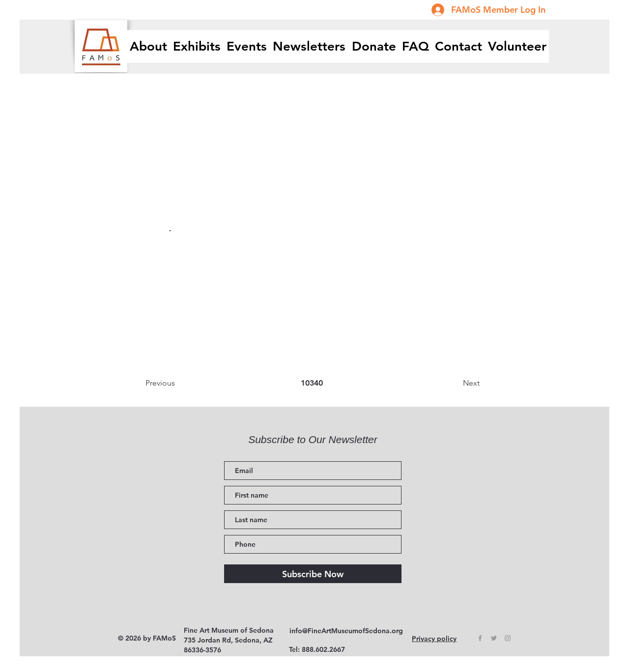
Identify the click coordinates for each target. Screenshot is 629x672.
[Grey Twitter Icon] (494, 638)
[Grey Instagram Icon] (508, 638)
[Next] (455, 383)
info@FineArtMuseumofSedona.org (346, 631)
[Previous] (178, 383)
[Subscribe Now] (313, 574)
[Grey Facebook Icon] (480, 638)
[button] (197, 46)
